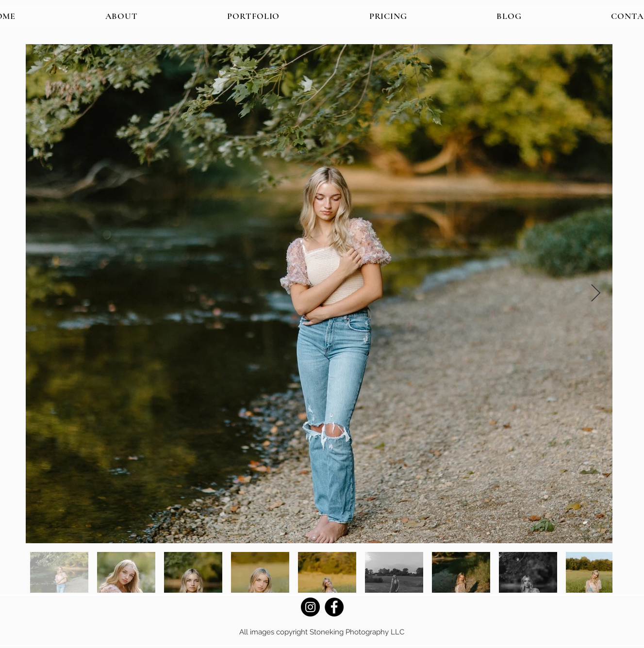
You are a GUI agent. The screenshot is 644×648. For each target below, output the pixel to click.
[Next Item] (596, 294)
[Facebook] (334, 607)
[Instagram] (310, 607)
